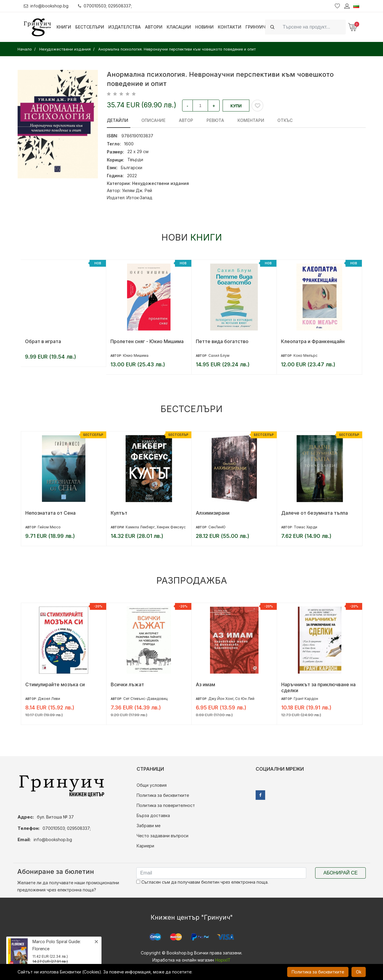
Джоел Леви (49, 699)
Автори (154, 27)
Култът (119, 513)
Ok (359, 972)
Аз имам (205, 684)
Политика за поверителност (166, 805)
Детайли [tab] (118, 120)
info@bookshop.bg (46, 6)
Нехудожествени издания (161, 183)
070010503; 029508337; (105, 6)
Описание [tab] (152, 120)
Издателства (125, 27)
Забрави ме (148, 826)
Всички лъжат (127, 684)
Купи (236, 106)
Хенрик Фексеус (171, 527)
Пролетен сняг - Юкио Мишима (147, 341)
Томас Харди (305, 527)
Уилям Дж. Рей (137, 190)
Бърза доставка (153, 815)
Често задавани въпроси (162, 836)
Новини (204, 27)
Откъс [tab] (275, 120)
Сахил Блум (219, 355)
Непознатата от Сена (50, 513)
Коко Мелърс (305, 355)
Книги (64, 27)
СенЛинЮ (217, 527)
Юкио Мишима (136, 355)
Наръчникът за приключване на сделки (318, 687)
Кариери (145, 846)
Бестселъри (90, 27)
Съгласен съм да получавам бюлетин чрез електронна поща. (202, 882)
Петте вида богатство (222, 341)
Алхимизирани (213, 513)
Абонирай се (341, 873)
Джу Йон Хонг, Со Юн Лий (231, 699)
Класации (179, 27)
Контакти (230, 27)
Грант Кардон (306, 699)
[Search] (312, 27)
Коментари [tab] (243, 120)
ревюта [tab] (209, 120)
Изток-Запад (139, 198)
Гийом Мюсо (49, 527)
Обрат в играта (43, 341)
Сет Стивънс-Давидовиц (145, 699)
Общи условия (152, 785)
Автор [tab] (182, 120)
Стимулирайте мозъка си (55, 684)
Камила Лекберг (140, 527)
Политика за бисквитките (163, 795)
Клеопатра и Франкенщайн (313, 341)
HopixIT (223, 960)
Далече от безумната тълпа (315, 513)
